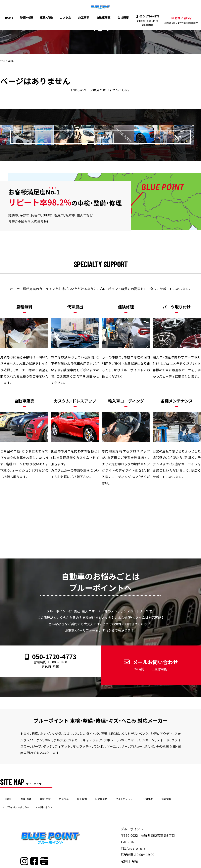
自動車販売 (103, 17)
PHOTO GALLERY (106, 135)
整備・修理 (29, 17)
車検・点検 (48, 17)
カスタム (66, 17)
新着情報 (13, 792)
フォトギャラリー (154, 784)
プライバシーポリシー (44, 792)
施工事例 (84, 17)
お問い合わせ (178, 20)
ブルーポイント (93, 865)
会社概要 (121, 17)
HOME (12, 17)
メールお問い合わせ (147, 658)
